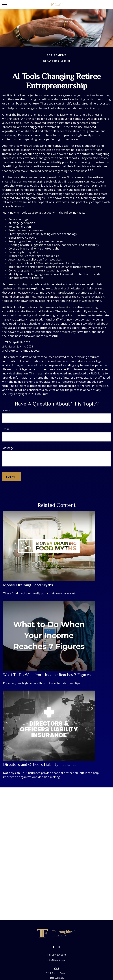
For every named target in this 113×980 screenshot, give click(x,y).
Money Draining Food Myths (28, 585)
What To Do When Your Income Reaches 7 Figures (47, 675)
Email (6, 429)
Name (6, 410)
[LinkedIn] (59, 947)
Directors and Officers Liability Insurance (40, 764)
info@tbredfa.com (57, 960)
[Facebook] (54, 947)
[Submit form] (11, 477)
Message (8, 448)
